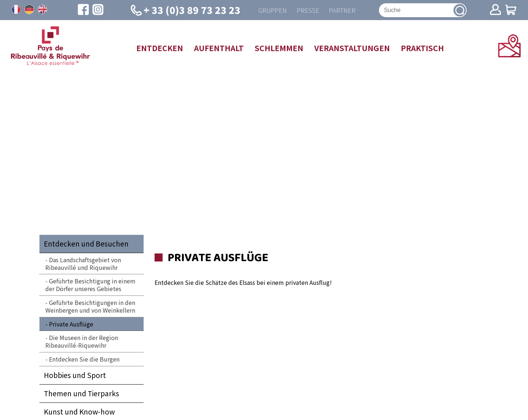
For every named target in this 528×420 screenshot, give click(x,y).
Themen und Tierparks (81, 394)
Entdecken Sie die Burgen (84, 360)
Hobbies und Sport (75, 376)
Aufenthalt (219, 49)
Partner (343, 10)
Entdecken (160, 49)
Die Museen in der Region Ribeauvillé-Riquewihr (82, 342)
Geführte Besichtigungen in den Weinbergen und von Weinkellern (90, 307)
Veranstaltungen (352, 49)
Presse (307, 10)
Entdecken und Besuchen (86, 245)
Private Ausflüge (71, 325)
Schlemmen (279, 49)
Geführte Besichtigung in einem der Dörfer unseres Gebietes (90, 286)
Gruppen (270, 10)
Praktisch (422, 49)
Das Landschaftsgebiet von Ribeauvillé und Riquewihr (83, 265)
